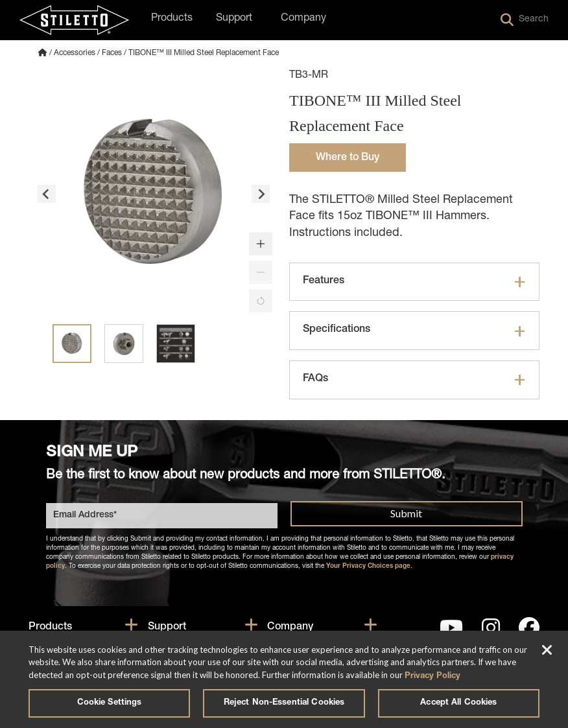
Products (50, 628)
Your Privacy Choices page (368, 567)
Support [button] (234, 19)
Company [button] (303, 19)
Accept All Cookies (458, 703)
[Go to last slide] (47, 194)
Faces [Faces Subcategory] (112, 53)
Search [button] (525, 20)
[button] (261, 244)
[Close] (547, 652)
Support (167, 628)
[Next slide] (261, 194)
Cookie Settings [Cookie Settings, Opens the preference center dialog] (110, 703)
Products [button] (172, 19)
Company (290, 628)
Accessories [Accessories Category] (75, 53)
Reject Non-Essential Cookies (284, 703)
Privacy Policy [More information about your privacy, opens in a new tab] (432, 676)
